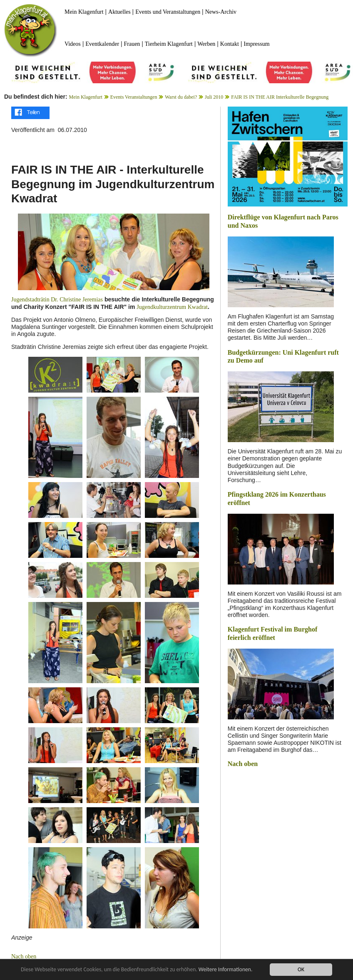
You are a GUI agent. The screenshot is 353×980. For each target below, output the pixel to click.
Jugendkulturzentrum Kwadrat (172, 307)
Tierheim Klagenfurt (169, 44)
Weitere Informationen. (226, 970)
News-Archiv (221, 12)
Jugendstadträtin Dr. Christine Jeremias (57, 300)
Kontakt (230, 44)
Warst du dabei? (181, 97)
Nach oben (24, 956)
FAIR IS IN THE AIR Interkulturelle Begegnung (280, 97)
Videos (73, 44)
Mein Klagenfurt (84, 12)
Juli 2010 (214, 97)
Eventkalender (102, 44)
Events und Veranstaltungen (168, 12)
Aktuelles (119, 12)
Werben (206, 44)
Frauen (132, 44)
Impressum (256, 44)
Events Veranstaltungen (134, 97)
